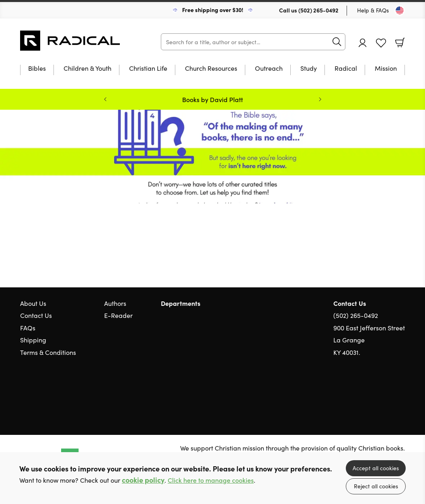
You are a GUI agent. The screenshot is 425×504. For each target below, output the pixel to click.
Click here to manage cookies (211, 480)
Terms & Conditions (48, 352)
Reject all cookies (376, 486)
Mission (386, 69)
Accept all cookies (376, 468)
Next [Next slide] (320, 99)
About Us (33, 303)
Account (363, 43)
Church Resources (211, 69)
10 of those (70, 41)
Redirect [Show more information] (212, 157)
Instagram (401, 390)
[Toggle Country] (400, 10)
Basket (400, 43)
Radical (346, 69)
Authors (115, 303)
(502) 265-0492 (318, 10)
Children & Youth (87, 69)
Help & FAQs (373, 10)
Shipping (33, 340)
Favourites (381, 43)
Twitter (372, 390)
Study (309, 69)
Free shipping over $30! (213, 10)
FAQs (28, 328)
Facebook (387, 390)
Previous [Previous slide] (105, 99)
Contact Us (36, 315)
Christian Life (148, 69)
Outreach (269, 69)
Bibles (37, 69)
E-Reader (118, 315)
